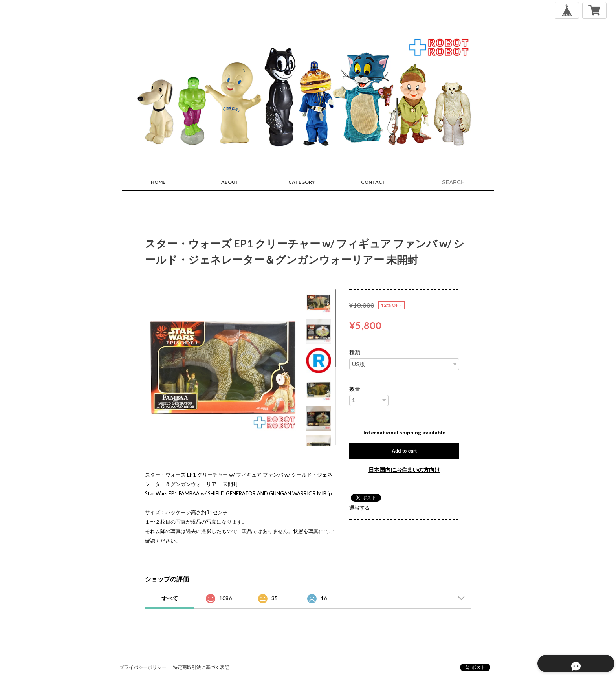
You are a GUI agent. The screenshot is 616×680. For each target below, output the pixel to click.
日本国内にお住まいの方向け (404, 470)
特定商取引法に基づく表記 (201, 667)
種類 (355, 352)
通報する (359, 508)
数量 (355, 389)
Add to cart (404, 451)
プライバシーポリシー (143, 667)
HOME (158, 182)
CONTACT (373, 182)
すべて (170, 598)
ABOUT (230, 182)
